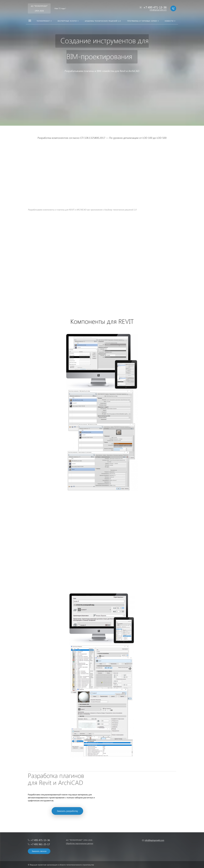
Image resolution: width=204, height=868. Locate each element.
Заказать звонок (39, 851)
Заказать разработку (67, 811)
